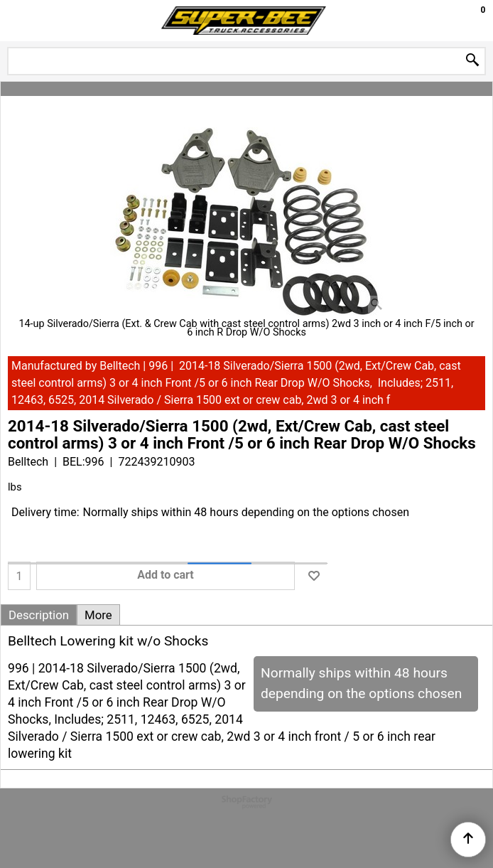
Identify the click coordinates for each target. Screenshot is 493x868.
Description (39, 615)
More (98, 615)
